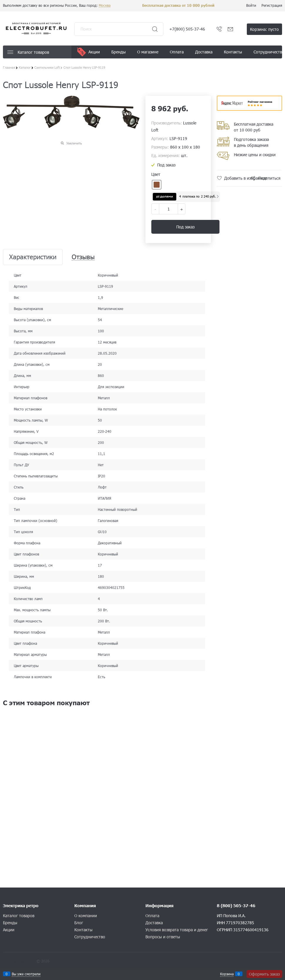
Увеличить (74, 143)
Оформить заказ (264, 974)
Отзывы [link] (83, 257)
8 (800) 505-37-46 (236, 906)
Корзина (227, 974)
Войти (251, 5)
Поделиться (269, 178)
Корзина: (264, 29)
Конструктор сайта (19, 961)
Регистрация (272, 5)
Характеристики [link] (33, 257)
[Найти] (155, 29)
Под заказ (185, 227)
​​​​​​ (250, 109)
